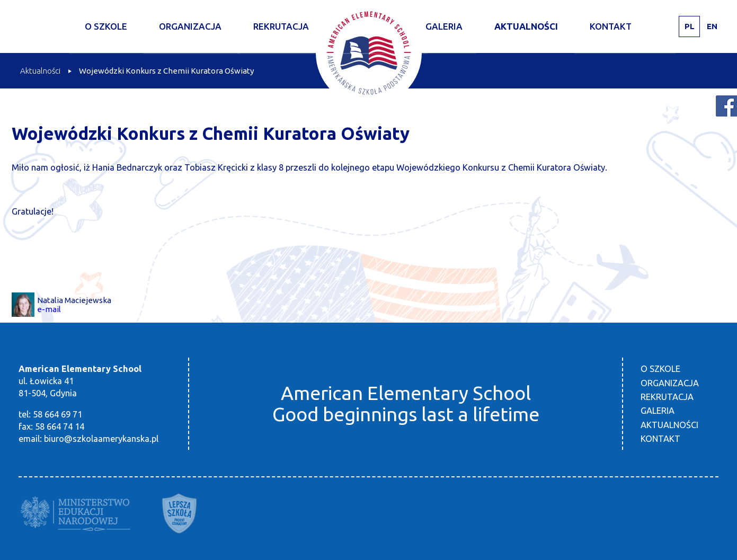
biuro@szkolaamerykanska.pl (101, 439)
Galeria (444, 26)
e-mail (49, 309)
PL (690, 26)
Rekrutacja (281, 26)
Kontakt (611, 26)
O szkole (106, 26)
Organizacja (190, 26)
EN (712, 26)
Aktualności (526, 26)
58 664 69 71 (57, 414)
